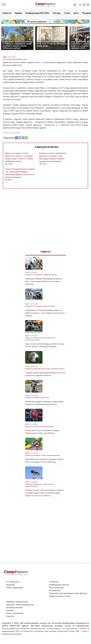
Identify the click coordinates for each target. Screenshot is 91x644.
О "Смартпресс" (13, 595)
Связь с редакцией (14, 601)
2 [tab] (43, 52)
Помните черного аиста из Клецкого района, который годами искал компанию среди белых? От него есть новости (45, 514)
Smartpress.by (82, 639)
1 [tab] (40, 52)
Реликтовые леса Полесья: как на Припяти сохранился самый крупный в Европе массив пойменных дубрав (17, 45)
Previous (3, 37)
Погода (57, 13)
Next (88, 37)
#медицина (49, 447)
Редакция (10, 598)
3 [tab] (47, 52)
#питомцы (45, 418)
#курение (37, 476)
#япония (51, 327)
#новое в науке (39, 447)
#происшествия (39, 390)
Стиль (67, 13)
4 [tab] (50, 52)
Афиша (18, 13)
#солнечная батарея (32, 361)
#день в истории (40, 359)
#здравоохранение (50, 296)
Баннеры (10, 623)
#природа (37, 418)
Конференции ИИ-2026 (37, 13)
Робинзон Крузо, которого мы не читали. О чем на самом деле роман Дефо (52, 44)
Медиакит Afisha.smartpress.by (20, 618)
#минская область (58, 390)
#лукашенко (38, 296)
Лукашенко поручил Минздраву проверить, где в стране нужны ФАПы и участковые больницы (44, 302)
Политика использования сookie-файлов (68, 606)
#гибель (48, 390)
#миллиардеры (17, 80)
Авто (76, 13)
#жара (45, 327)
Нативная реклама (14, 621)
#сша (25, 80)
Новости (7, 13)
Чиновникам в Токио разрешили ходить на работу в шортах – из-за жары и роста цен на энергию (45, 334)
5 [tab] (54, 52)
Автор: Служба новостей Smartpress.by (17, 75)
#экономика (7, 80)
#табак (44, 476)
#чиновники (38, 327)
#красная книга (49, 505)
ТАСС (17, 92)
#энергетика (51, 359)
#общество (29, 296)
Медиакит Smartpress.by (17, 615)
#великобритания (53, 476)
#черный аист (38, 505)
